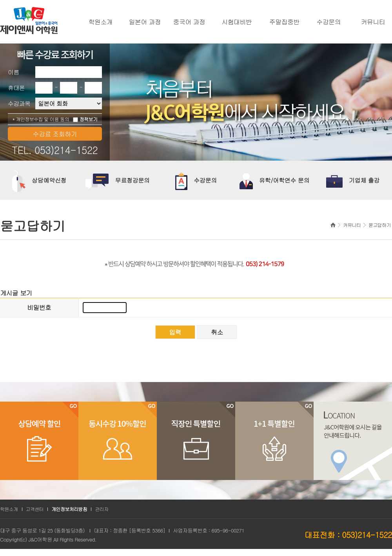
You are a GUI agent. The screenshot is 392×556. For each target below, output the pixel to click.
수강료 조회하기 (55, 134)
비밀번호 (39, 307)
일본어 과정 (145, 22)
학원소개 (101, 22)
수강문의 (329, 22)
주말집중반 (284, 22)
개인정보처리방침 (69, 509)
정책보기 (89, 119)
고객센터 (35, 509)
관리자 (102, 509)
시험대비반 (237, 22)
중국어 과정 (189, 22)
